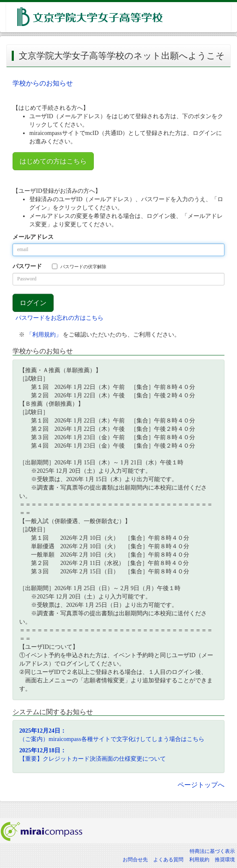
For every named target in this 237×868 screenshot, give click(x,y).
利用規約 (199, 860)
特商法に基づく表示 (212, 851)
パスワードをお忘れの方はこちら (59, 318)
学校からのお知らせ (43, 83)
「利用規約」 (44, 335)
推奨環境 (225, 860)
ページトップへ (201, 785)
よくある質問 (168, 860)
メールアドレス (33, 237)
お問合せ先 (135, 860)
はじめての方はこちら (53, 161)
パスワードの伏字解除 (79, 266)
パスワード (27, 266)
